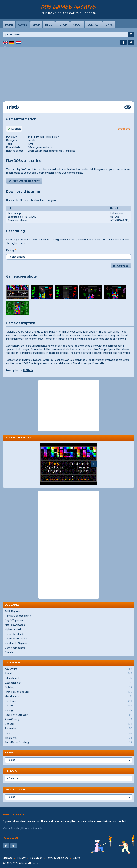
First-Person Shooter (68, 692)
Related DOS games (16, 639)
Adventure (68, 669)
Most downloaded (15, 625)
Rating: (11, 250)
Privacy (21, 858)
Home (9, 25)
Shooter (68, 724)
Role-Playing (68, 720)
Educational (68, 678)
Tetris (21, 332)
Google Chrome (37, 173)
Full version (116, 213)
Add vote (123, 266)
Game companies (15, 648)
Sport (68, 733)
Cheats (9, 652)
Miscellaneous (68, 697)
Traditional (68, 738)
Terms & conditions (57, 858)
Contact (94, 25)
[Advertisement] (68, 71)
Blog (49, 25)
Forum (63, 25)
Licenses (11, 771)
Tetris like (70, 151)
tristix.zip (14, 213)
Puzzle (31, 140)
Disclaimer (36, 858)
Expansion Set (68, 683)
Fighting (68, 687)
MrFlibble (28, 371)
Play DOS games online (18, 616)
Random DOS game (16, 643)
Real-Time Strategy (68, 715)
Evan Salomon (36, 137)
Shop (36, 25)
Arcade (68, 674)
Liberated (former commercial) (45, 151)
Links (109, 25)
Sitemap (8, 858)
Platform (68, 701)
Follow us (11, 838)
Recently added (14, 634)
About (77, 25)
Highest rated (13, 630)
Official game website (40, 147)
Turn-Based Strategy (68, 742)
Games (23, 25)
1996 (30, 144)
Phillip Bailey (52, 137)
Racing (68, 710)
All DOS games (13, 611)
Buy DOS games (14, 620)
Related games (15, 789)
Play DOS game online (26, 181)
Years (9, 752)
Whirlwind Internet (29, 863)
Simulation (68, 729)
